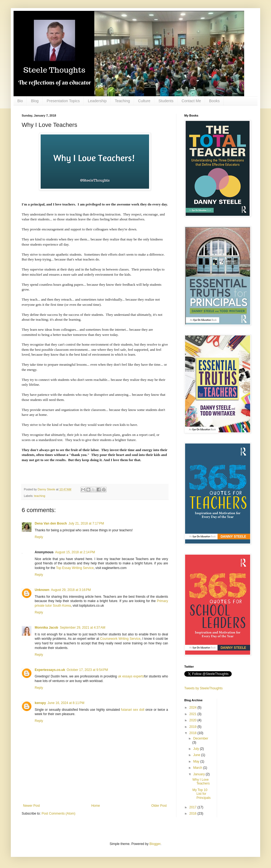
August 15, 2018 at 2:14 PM (75, 552)
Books (214, 101)
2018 (193, 733)
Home (96, 806)
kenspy (40, 703)
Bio (20, 101)
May (197, 761)
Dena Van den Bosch (51, 523)
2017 (193, 807)
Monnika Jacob (46, 628)
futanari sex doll (133, 710)
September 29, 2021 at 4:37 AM (83, 628)
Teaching (122, 101)
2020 (193, 720)
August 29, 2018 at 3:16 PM (71, 590)
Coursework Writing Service (120, 639)
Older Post (159, 806)
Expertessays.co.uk (50, 670)
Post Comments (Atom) (58, 814)
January (199, 774)
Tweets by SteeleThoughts (203, 688)
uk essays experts (131, 676)
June (197, 755)
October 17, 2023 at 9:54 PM (87, 670)
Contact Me (191, 101)
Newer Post (31, 806)
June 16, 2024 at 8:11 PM (66, 703)
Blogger (155, 844)
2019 (193, 727)
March (198, 768)
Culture (144, 101)
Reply (39, 537)
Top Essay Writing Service (75, 568)
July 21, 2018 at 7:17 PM (86, 523)
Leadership (97, 101)
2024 (193, 708)
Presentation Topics (63, 101)
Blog (35, 101)
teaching (40, 496)
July (197, 749)
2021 (193, 714)
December (201, 738)
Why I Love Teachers (201, 782)
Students (166, 101)
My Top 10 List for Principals (201, 794)
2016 (193, 814)
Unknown (42, 590)
